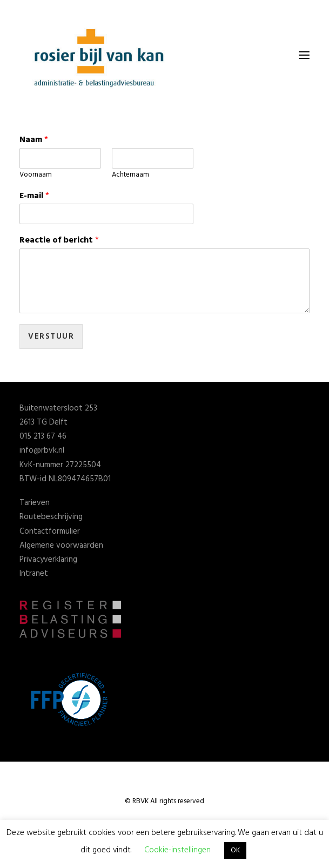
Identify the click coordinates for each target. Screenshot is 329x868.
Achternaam (130, 175)
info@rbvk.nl (42, 450)
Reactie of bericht (59, 241)
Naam (34, 140)
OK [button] (235, 850)
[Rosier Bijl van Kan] (100, 55)
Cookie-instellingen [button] (177, 850)
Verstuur (51, 337)
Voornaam (36, 175)
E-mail (34, 196)
